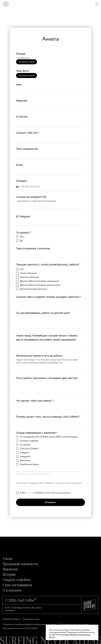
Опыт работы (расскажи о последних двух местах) (47, 378)
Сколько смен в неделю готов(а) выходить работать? (48, 297)
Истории (9, 574)
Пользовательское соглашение (73, 624)
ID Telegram (23, 217)
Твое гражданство (27, 149)
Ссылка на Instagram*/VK (31, 197)
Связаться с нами (31, 619)
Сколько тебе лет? (27, 133)
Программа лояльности (20, 564)
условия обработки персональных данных (70, 636)
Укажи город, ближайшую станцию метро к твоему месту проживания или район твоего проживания (47, 338)
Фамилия (22, 101)
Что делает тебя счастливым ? (35, 401)
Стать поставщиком (17, 585)
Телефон (22, 181)
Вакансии (10, 569)
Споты (7, 558)
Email (19, 165)
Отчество (22, 117)
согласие (30, 493)
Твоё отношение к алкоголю (33, 248)
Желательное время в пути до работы (39, 356)
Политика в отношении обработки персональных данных (30, 624)
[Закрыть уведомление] (96, 627)
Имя (19, 85)
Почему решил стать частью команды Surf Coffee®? (48, 417)
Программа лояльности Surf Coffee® (20, 628)
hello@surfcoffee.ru (12, 619)
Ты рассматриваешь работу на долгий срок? (43, 313)
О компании (12, 590)
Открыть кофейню (17, 579)
